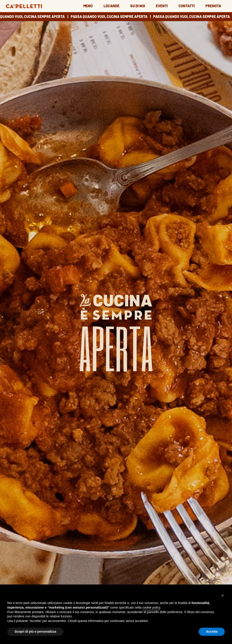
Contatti (187, 6)
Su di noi (138, 6)
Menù (88, 6)
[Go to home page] (24, 5)
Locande (111, 6)
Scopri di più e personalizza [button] (35, 632)
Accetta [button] (212, 632)
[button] (222, 595)
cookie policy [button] (151, 607)
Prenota (213, 6)
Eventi (162, 6)
